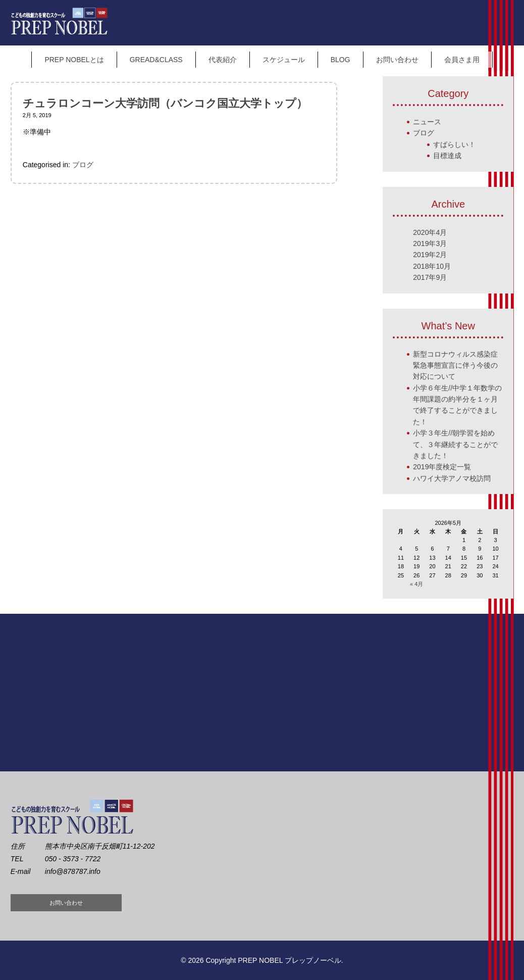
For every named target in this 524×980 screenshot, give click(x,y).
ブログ (83, 165)
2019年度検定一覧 (442, 467)
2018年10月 (432, 266)
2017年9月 (430, 277)
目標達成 (447, 156)
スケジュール (284, 60)
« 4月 (416, 584)
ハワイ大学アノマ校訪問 (452, 478)
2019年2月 (430, 255)
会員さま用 (462, 60)
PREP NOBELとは (74, 60)
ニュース (427, 122)
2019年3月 (430, 243)
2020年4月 (430, 232)
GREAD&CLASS (156, 60)
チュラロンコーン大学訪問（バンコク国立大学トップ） (165, 103)
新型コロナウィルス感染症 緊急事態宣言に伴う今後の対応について (455, 365)
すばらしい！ (454, 144)
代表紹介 (223, 60)
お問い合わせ (397, 60)
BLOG (340, 60)
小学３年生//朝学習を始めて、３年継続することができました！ (455, 444)
